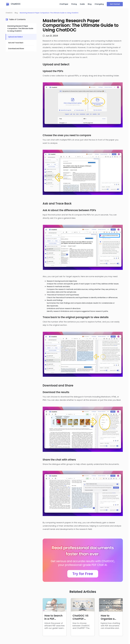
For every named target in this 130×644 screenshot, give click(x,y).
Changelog (99, 4)
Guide (82, 4)
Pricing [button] (74, 4)
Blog (90, 4)
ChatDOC (9, 13)
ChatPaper (64, 4)
